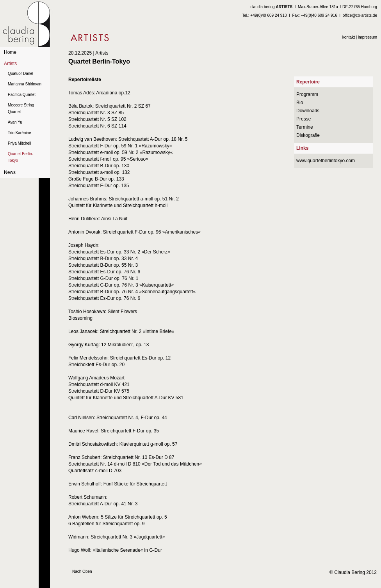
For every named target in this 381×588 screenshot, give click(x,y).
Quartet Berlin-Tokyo (20, 157)
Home (10, 52)
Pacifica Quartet (22, 95)
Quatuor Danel (20, 73)
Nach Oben (82, 571)
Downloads (308, 111)
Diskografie (308, 135)
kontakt (349, 37)
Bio (300, 103)
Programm (307, 94)
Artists (10, 64)
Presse (304, 119)
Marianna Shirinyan (25, 84)
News (10, 172)
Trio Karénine (20, 133)
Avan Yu (15, 122)
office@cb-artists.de (360, 15)
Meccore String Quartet (21, 108)
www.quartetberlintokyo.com (326, 161)
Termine (305, 127)
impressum (368, 37)
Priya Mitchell (19, 143)
